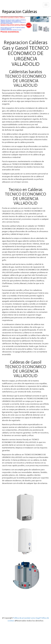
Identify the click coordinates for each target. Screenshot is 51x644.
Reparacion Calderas (20, 12)
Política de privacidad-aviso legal (26, 618)
